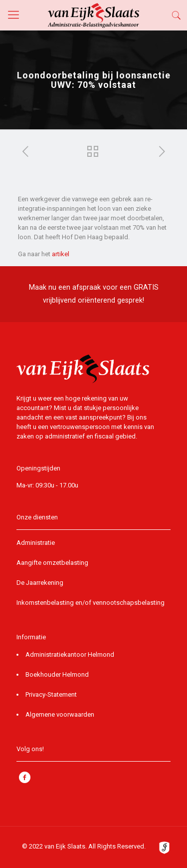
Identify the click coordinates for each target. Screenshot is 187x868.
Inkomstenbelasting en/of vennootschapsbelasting (91, 603)
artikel (61, 254)
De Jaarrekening (40, 583)
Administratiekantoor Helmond (70, 654)
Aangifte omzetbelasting (52, 563)
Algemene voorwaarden (60, 714)
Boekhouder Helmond (57, 674)
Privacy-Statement (51, 694)
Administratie (36, 543)
